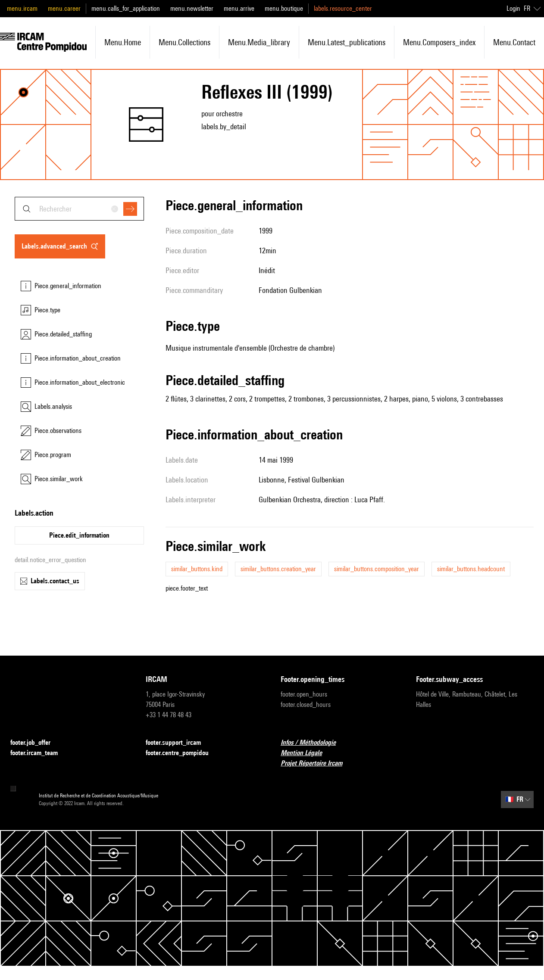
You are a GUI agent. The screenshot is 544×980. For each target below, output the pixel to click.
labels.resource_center (343, 8)
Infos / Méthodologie (313, 743)
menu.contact (514, 42)
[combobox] (79, 209)
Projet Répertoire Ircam (317, 764)
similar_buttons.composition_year (377, 569)
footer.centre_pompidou (182, 753)
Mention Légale (306, 753)
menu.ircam (22, 8)
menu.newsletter (192, 8)
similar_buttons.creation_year (278, 569)
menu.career (64, 8)
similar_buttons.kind (197, 569)
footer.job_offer (36, 743)
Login (513, 8)
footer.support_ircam (178, 743)
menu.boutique (284, 8)
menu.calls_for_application (126, 8)
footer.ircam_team (39, 753)
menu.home (123, 42)
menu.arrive (239, 8)
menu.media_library (259, 42)
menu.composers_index (439, 42)
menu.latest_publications (347, 42)
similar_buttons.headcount (471, 569)
